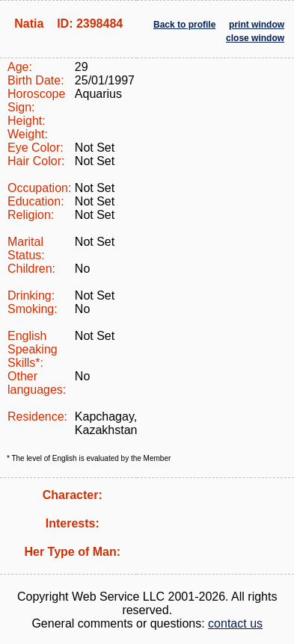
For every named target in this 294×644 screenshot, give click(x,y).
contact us (235, 623)
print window (257, 25)
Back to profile (184, 25)
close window (255, 38)
